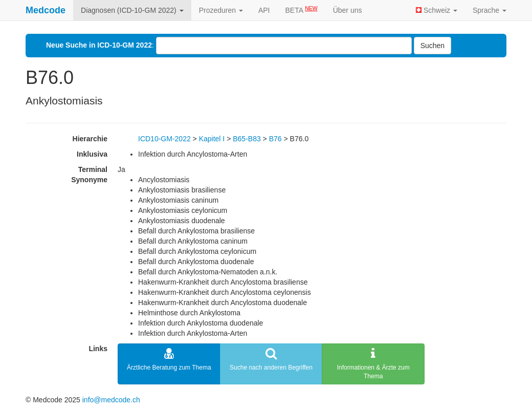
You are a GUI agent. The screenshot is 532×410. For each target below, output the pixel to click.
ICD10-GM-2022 (164, 139)
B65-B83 (247, 139)
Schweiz (437, 10)
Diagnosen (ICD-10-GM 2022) (132, 10)
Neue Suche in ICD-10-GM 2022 (99, 45)
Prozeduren (221, 10)
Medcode (46, 10)
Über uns (348, 10)
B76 (275, 139)
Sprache (490, 10)
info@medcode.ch (111, 400)
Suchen (433, 46)
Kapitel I (212, 139)
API (264, 10)
